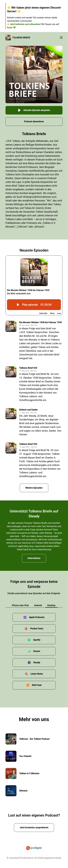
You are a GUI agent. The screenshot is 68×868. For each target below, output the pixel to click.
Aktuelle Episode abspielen (34, 110)
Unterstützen (34, 558)
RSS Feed (37, 685)
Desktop (51, 605)
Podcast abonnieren (34, 121)
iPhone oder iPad (20, 605)
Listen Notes (37, 674)
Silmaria (23, 791)
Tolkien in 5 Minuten (29, 773)
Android (38, 605)
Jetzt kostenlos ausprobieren (34, 828)
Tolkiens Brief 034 (28, 368)
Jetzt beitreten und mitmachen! (25, 24)
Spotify (37, 640)
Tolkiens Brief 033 (28, 444)
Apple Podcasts (37, 617)
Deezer (37, 651)
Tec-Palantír (25, 756)
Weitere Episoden (34, 488)
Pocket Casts (37, 629)
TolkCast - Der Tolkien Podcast (34, 739)
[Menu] (61, 38)
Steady (37, 662)
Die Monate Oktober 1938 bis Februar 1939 (41, 322)
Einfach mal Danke (28, 410)
